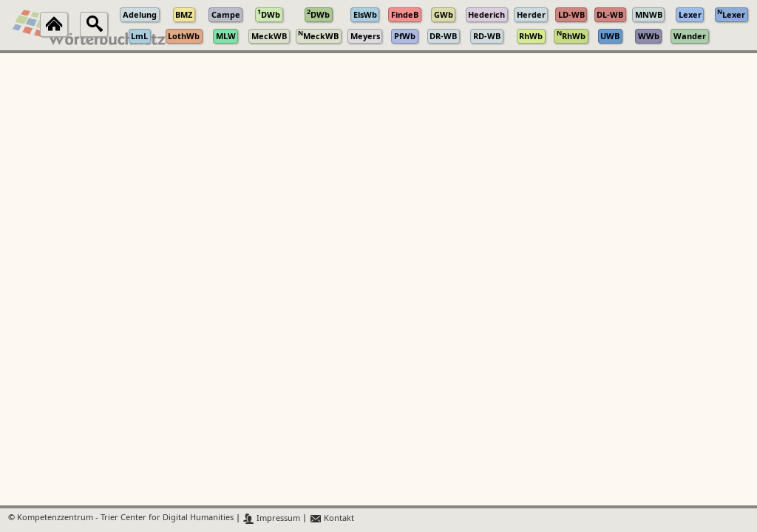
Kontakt (332, 518)
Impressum (272, 518)
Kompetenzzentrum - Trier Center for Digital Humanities (125, 518)
